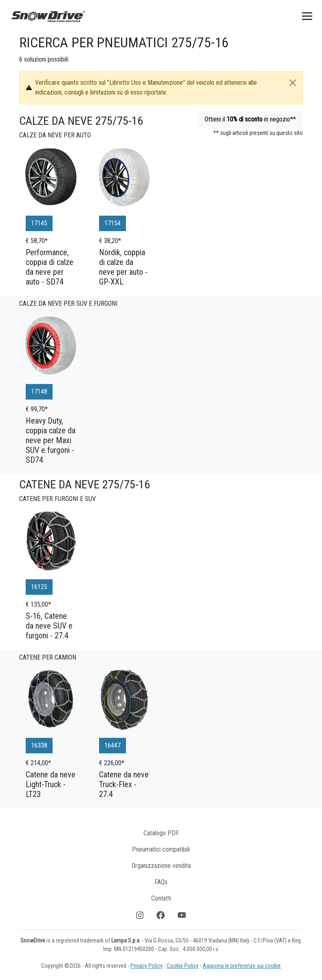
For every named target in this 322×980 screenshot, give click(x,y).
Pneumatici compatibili (161, 849)
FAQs (161, 882)
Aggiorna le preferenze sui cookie (242, 966)
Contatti (161, 898)
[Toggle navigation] (307, 16)
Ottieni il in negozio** (250, 119)
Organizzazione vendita (161, 866)
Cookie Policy (183, 966)
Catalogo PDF (161, 833)
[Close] (293, 83)
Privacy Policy (147, 966)
